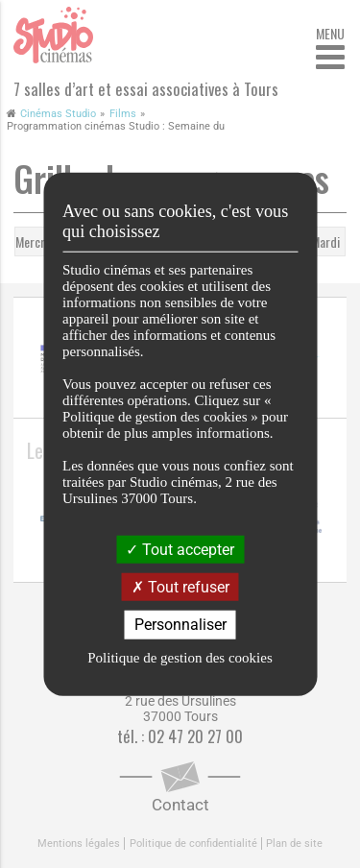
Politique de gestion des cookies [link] (180, 657)
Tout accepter (180, 550)
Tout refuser (180, 587)
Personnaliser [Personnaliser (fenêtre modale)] (180, 625)
